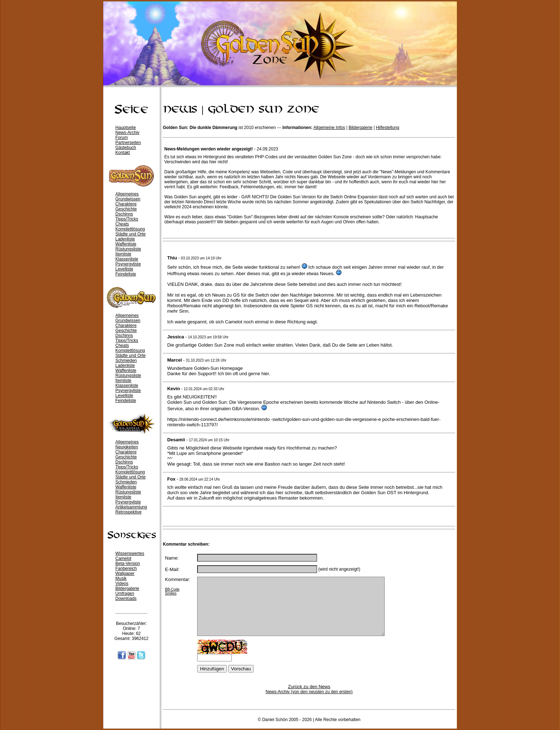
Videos (122, 583)
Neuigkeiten (127, 447)
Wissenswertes (130, 553)
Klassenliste (127, 259)
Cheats (122, 224)
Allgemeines (127, 194)
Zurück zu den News (309, 687)
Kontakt (123, 153)
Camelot (123, 558)
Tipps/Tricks (127, 219)
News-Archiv (127, 133)
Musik (121, 578)
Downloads (126, 599)
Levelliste (124, 269)
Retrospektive (128, 512)
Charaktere (126, 204)
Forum (122, 138)
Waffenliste (126, 244)
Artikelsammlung (131, 507)
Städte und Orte (131, 234)
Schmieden (126, 361)
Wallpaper (125, 573)
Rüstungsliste (128, 249)
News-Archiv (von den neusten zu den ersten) (309, 692)
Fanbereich (126, 568)
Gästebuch (126, 148)
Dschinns (124, 214)
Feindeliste (126, 274)
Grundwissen (128, 199)
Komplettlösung (130, 229)
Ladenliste (125, 239)
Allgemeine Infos (329, 128)
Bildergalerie (127, 589)
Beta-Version (128, 563)
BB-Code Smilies (172, 591)
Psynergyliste (128, 264)
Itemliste (123, 254)
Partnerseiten (128, 143)
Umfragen (125, 594)
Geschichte (126, 209)
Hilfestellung (387, 128)
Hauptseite (126, 128)
